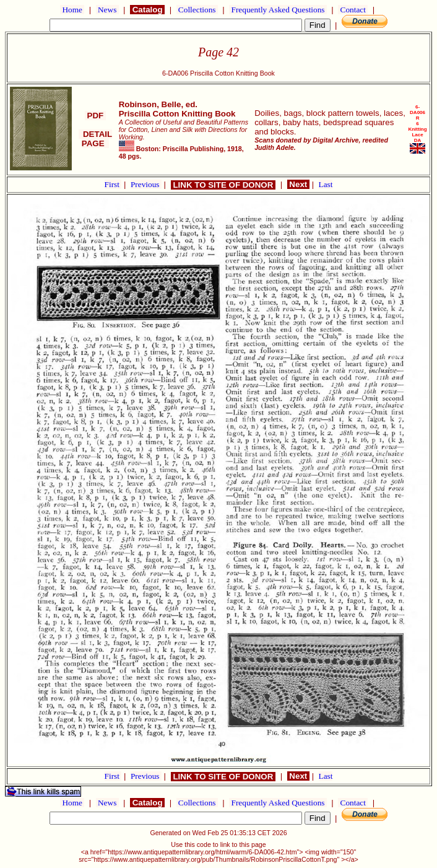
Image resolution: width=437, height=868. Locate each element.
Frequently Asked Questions (278, 10)
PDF (95, 116)
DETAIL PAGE (96, 139)
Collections (197, 10)
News (107, 10)
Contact (353, 10)
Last (326, 184)
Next (298, 184)
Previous (146, 184)
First (113, 184)
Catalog (147, 10)
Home (72, 10)
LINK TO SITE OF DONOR (223, 185)
